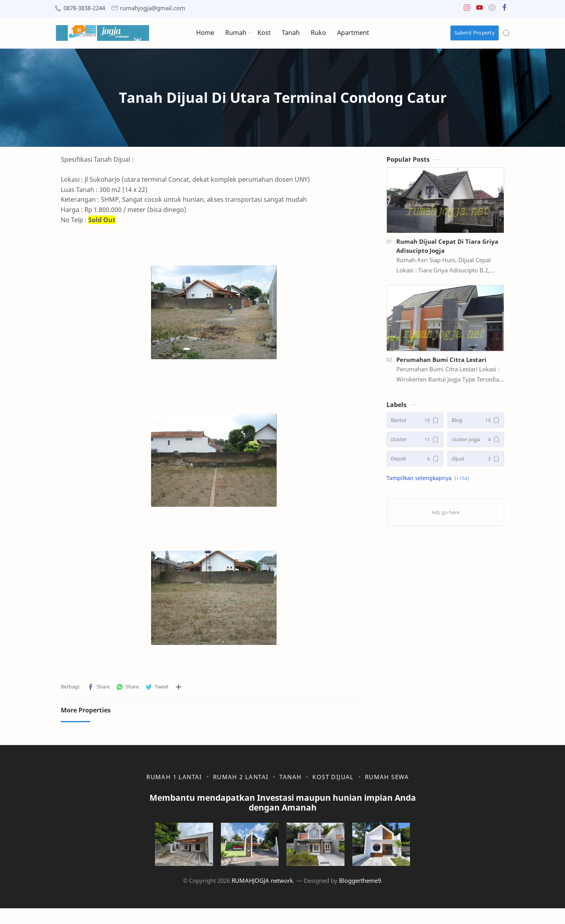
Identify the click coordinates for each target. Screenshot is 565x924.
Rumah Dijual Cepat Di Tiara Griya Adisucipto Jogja (447, 250)
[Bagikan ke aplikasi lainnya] (179, 691)
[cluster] (415, 443)
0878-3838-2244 (84, 8)
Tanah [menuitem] (291, 33)
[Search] (506, 33)
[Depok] (415, 463)
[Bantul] (415, 424)
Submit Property (475, 33)
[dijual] (476, 463)
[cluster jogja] (476, 443)
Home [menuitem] (205, 33)
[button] (467, 9)
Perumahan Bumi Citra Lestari (441, 363)
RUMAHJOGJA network (262, 896)
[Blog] (476, 424)
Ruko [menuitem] (318, 33)
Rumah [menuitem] (236, 33)
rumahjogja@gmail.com (153, 8)
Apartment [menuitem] (353, 33)
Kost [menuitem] (264, 33)
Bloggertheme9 (360, 896)
